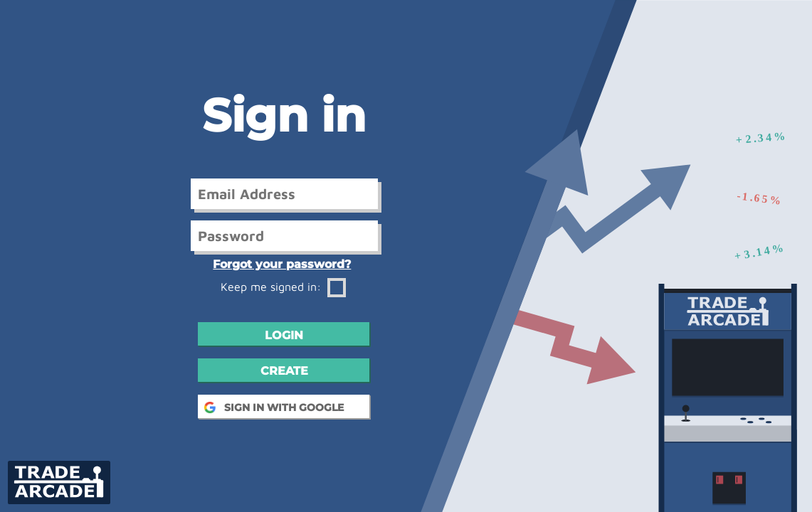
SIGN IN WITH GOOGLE (284, 407)
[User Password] (284, 236)
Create (284, 371)
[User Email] (284, 194)
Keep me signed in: (284, 287)
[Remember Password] (337, 288)
